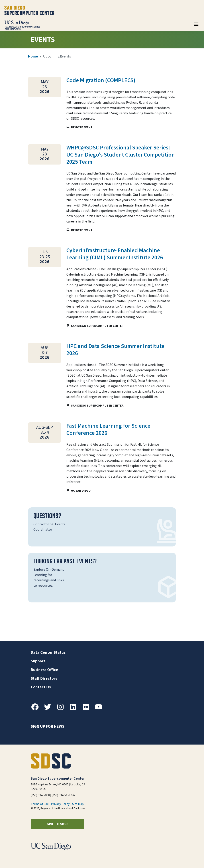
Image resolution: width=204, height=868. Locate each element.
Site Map (78, 804)
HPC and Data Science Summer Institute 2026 (115, 350)
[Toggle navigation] (196, 26)
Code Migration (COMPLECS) (101, 80)
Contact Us (41, 687)
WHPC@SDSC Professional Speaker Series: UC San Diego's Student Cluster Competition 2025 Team (121, 155)
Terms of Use (40, 804)
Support (38, 661)
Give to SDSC (58, 824)
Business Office (44, 670)
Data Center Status (48, 652)
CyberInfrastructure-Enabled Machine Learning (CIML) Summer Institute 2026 (115, 254)
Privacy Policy (60, 804)
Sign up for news (48, 726)
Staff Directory (44, 678)
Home (33, 56)
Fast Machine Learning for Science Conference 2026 (108, 429)
